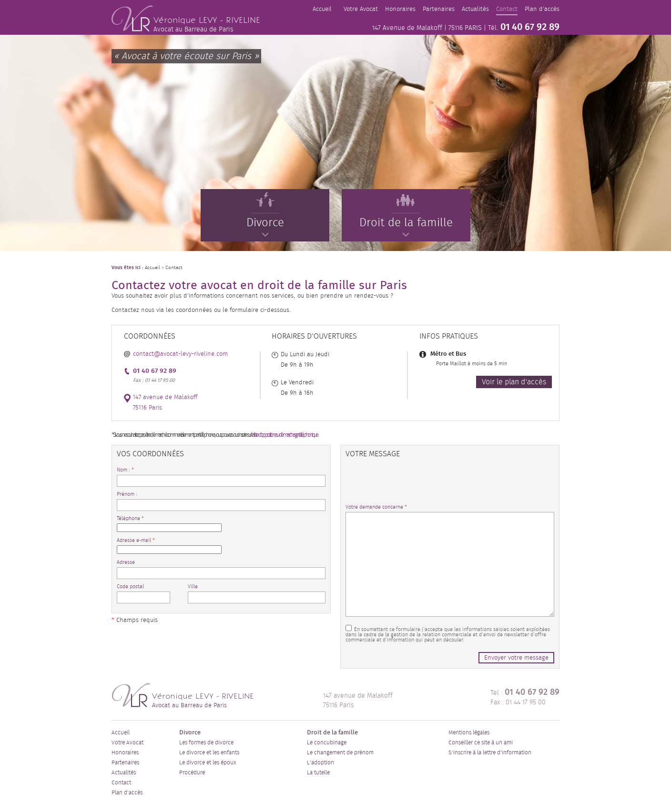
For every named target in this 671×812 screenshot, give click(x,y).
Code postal (130, 586)
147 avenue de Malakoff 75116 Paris (358, 701)
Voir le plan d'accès (514, 382)
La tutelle (318, 772)
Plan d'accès (542, 9)
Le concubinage (327, 742)
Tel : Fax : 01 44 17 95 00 (525, 697)
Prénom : (127, 494)
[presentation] (418, 486)
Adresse (126, 562)
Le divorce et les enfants (209, 752)
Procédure (192, 772)
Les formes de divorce (206, 742)
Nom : (125, 470)
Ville (193, 586)
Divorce (265, 218)
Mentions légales (469, 732)
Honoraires (400, 9)
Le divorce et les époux (208, 762)
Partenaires (439, 9)
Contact (507, 9)
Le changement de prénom (340, 752)
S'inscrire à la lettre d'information (490, 752)
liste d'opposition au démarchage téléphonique (285, 435)
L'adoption (320, 762)
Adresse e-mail (136, 540)
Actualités (475, 9)
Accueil (322, 9)
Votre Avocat (361, 9)
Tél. (524, 27)
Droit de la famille (406, 218)
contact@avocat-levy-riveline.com (180, 354)
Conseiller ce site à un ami (481, 742)
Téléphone (130, 518)
